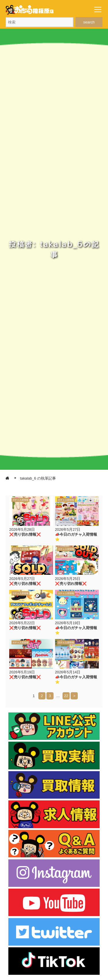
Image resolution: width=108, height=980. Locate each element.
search (89, 22)
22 (66, 696)
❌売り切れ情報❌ (25, 534)
